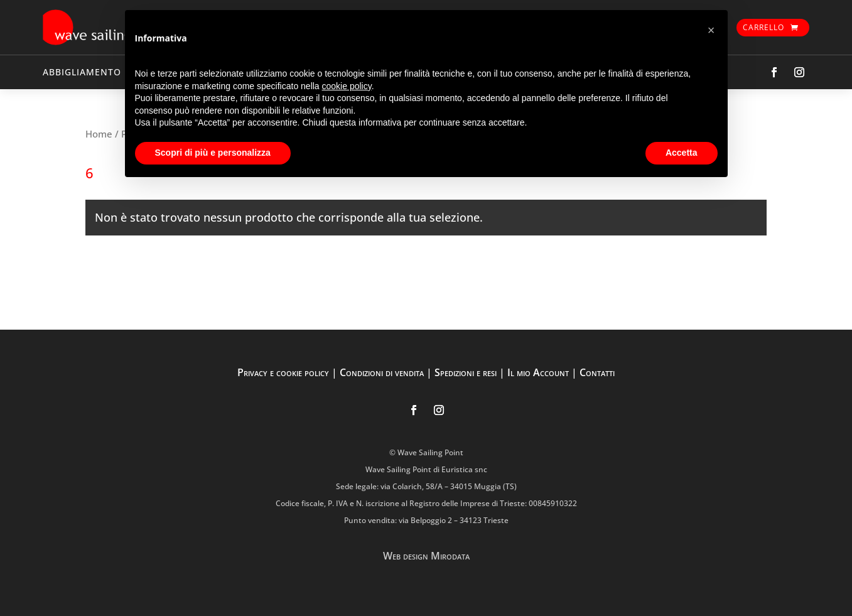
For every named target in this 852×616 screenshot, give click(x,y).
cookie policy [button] (347, 86)
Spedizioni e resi (466, 372)
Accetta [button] (682, 153)
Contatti (597, 372)
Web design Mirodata (426, 556)
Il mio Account (538, 372)
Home (99, 134)
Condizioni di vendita (382, 372)
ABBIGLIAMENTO (82, 72)
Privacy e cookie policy (283, 372)
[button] (711, 30)
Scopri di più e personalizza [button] (213, 153)
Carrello (763, 27)
